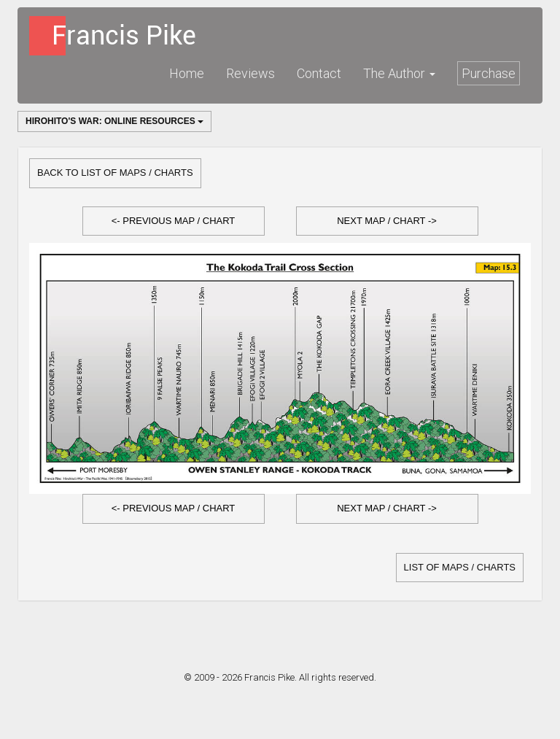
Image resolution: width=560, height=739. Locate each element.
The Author (399, 73)
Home (187, 73)
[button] (174, 221)
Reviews (250, 73)
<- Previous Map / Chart (174, 221)
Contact (319, 73)
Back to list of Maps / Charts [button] (115, 173)
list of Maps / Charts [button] (460, 567)
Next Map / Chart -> (387, 221)
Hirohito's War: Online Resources (114, 121)
